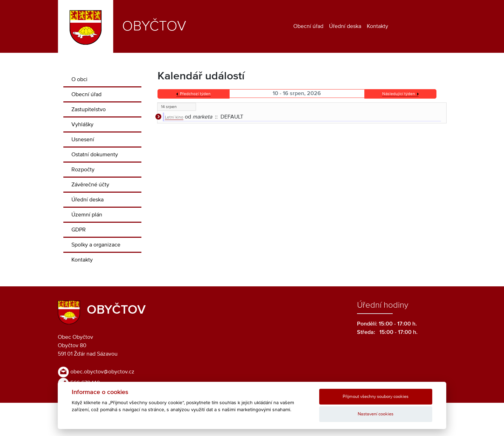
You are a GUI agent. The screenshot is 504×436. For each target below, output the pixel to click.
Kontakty (377, 26)
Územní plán (87, 215)
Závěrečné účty (90, 185)
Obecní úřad (308, 26)
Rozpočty (83, 170)
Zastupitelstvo (89, 109)
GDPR (79, 230)
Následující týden (399, 94)
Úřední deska (345, 26)
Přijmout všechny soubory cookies (376, 397)
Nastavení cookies (376, 414)
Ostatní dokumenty (95, 155)
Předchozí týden (195, 94)
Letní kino (174, 117)
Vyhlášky (82, 124)
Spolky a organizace (96, 245)
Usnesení (83, 140)
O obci (79, 79)
